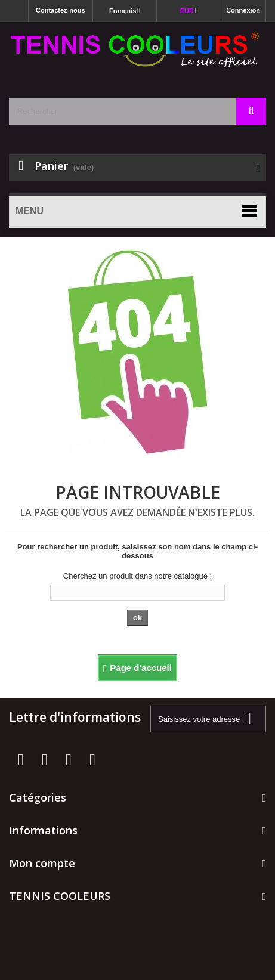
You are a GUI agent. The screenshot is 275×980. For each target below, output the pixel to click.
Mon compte (42, 863)
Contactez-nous (61, 10)
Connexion (243, 10)
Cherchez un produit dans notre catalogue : (137, 576)
